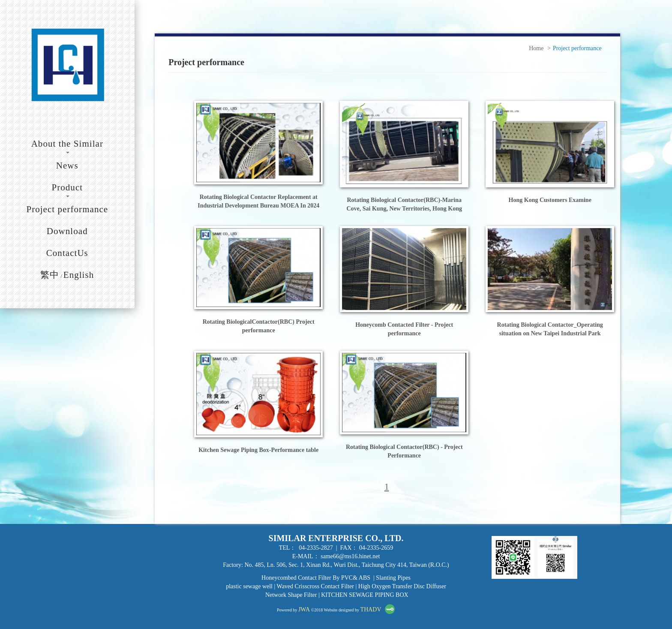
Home (536, 48)
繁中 (50, 275)
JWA (304, 609)
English (79, 275)
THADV (371, 609)
